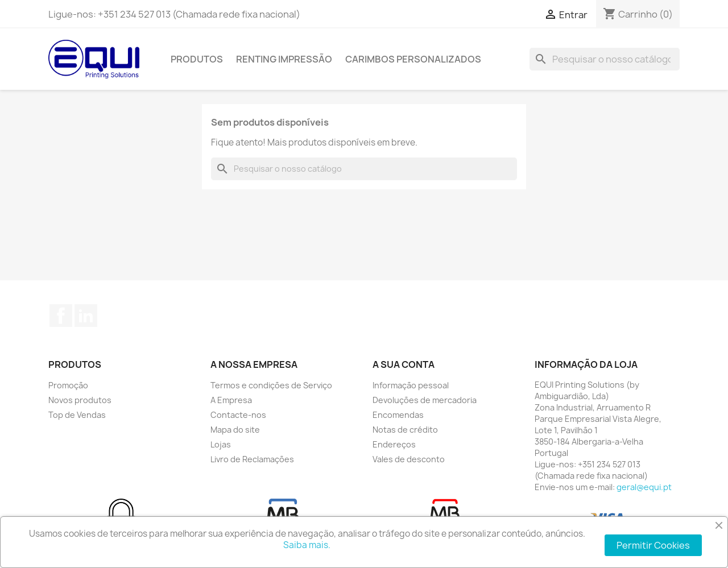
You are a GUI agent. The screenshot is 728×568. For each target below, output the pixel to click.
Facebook (61, 316)
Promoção (68, 385)
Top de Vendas (77, 415)
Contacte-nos (238, 415)
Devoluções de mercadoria (425, 400)
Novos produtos (80, 400)
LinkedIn (86, 316)
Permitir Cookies (653, 545)
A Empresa (231, 400)
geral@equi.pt (644, 487)
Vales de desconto (409, 459)
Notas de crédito (405, 430)
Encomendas (398, 415)
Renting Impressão (284, 59)
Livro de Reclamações (252, 459)
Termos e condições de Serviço (271, 385)
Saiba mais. (307, 545)
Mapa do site (235, 430)
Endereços (394, 444)
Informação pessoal (411, 385)
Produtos (197, 59)
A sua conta (404, 364)
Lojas (221, 444)
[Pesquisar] (605, 59)
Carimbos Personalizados (413, 59)
